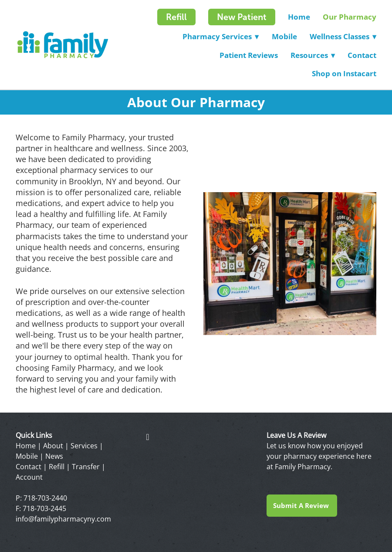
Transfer (86, 467)
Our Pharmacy (350, 17)
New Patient (242, 17)
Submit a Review (302, 505)
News (54, 456)
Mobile (284, 36)
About (53, 446)
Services (84, 446)
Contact (362, 55)
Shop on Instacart (344, 73)
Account (29, 477)
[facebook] (148, 437)
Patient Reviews (249, 55)
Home (299, 17)
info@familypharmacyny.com (63, 519)
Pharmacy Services (221, 36)
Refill (176, 17)
